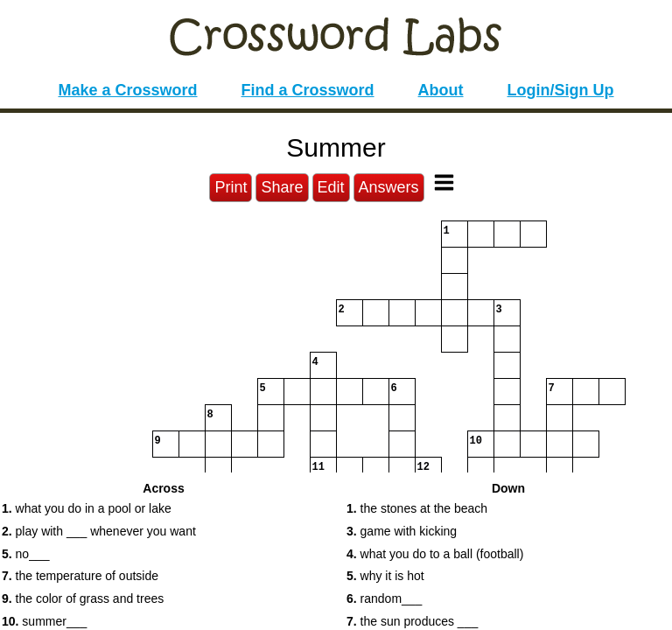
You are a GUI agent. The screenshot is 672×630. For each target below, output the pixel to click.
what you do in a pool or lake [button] (87, 508)
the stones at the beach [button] (417, 508)
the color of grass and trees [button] (83, 598)
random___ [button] (384, 598)
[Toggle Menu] (444, 182)
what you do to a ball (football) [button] (435, 554)
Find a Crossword (308, 90)
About (441, 90)
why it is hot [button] (385, 576)
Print (231, 187)
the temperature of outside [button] (80, 576)
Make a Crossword (127, 90)
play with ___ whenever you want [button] (99, 531)
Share (282, 187)
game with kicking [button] (402, 531)
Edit (331, 187)
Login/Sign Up (561, 90)
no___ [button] (26, 554)
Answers (389, 187)
